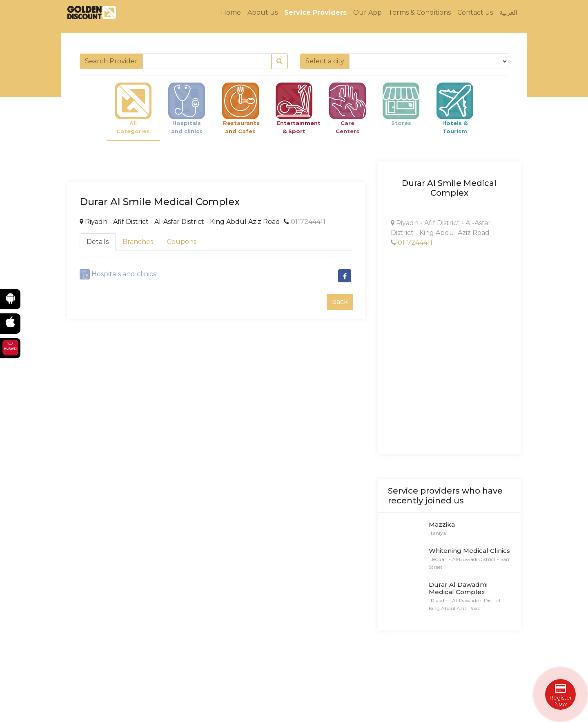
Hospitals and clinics (124, 274)
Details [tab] (98, 242)
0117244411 (308, 222)
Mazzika (442, 524)
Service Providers (315, 12)
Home (231, 12)
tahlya (437, 533)
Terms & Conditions (420, 12)
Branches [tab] (138, 242)
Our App (367, 12)
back (340, 302)
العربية (508, 12)
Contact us (475, 12)
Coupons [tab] (182, 242)
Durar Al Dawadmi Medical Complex (458, 588)
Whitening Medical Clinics (469, 551)
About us (263, 12)
